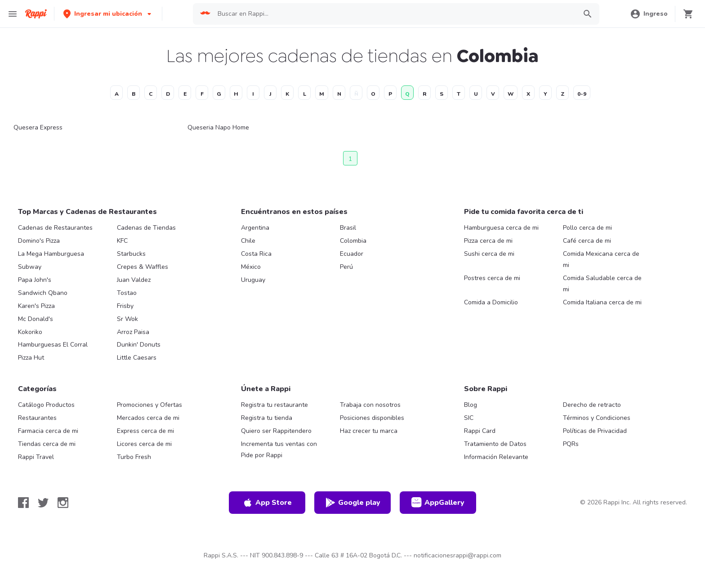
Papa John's (35, 280)
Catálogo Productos (46, 405)
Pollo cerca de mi (587, 228)
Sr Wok (127, 319)
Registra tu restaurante (274, 405)
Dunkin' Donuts (139, 345)
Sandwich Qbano (43, 293)
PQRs (571, 444)
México (251, 267)
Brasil (348, 228)
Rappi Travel (36, 457)
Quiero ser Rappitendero (276, 431)
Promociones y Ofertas (149, 405)
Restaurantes (37, 418)
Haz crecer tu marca (369, 431)
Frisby (125, 306)
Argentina (255, 228)
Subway (30, 267)
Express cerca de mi (145, 431)
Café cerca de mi (587, 241)
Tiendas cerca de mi (47, 444)
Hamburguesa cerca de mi (501, 228)
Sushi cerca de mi (489, 254)
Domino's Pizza (39, 241)
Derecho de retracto (592, 405)
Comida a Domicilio (491, 302)
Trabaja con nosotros (370, 405)
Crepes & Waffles (143, 267)
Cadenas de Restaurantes (55, 228)
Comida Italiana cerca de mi (602, 302)
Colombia (353, 241)
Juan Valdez (134, 280)
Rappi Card (480, 431)
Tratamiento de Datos (495, 444)
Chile (248, 241)
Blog (471, 405)
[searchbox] (394, 14)
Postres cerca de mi (492, 278)
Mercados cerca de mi (148, 418)
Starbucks (131, 254)
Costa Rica (256, 254)
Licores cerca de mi (144, 444)
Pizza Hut (31, 358)
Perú (346, 267)
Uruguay (253, 280)
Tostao (127, 293)
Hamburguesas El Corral (53, 345)
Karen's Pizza (36, 306)
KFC (122, 241)
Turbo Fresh (134, 457)
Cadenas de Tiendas (146, 228)
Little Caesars (137, 358)
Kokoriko (30, 332)
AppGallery (438, 503)
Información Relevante (496, 457)
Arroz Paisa (133, 332)
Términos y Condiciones (597, 418)
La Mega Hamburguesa (51, 254)
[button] (108, 14)
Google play (353, 503)
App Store (267, 503)
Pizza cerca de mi (488, 241)
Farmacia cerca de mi (48, 431)
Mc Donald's (36, 319)
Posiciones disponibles (372, 418)
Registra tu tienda (267, 418)
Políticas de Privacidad (595, 431)
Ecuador (352, 254)
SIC (469, 418)
